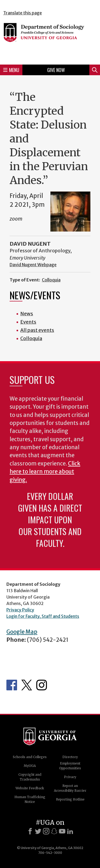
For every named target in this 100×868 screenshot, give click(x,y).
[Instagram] (46, 831)
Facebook (12, 685)
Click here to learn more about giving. (45, 472)
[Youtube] (62, 831)
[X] (38, 831)
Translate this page (23, 13)
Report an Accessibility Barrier (70, 788)
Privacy (70, 777)
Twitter (27, 685)
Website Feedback (30, 788)
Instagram (42, 685)
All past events (37, 330)
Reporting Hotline (70, 799)
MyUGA (30, 766)
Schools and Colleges (30, 757)
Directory (70, 757)
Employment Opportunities (70, 766)
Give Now (56, 70)
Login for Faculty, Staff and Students (43, 616)
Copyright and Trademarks (30, 777)
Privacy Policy (20, 610)
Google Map (22, 632)
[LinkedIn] (70, 831)
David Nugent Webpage (33, 265)
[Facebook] (30, 831)
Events (28, 322)
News (27, 314)
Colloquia (51, 280)
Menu (11, 70)
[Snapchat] (54, 831)
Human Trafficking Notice (30, 799)
